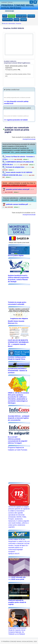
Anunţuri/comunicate (29, 139)
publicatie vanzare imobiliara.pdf (17, 204)
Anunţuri (16, 20)
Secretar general (21, 16)
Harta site (5, 23)
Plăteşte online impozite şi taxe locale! (19, 243)
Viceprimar (12, 16)
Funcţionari (31, 16)
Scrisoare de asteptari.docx (13, 167)
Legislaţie (23, 20)
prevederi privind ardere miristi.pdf (18, 189)
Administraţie (12, 23)
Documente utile (8, 20)
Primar (5, 16)
